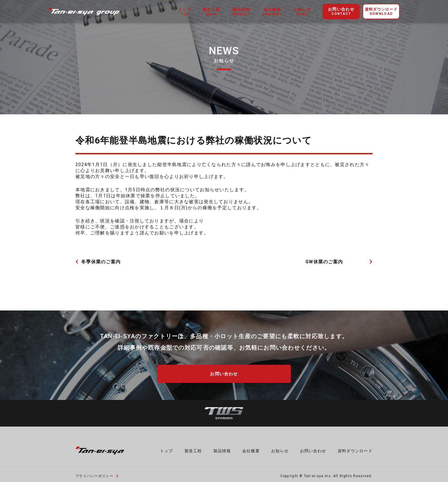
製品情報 (222, 450)
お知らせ (280, 450)
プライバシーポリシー (97, 475)
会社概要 (251, 450)
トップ (167, 450)
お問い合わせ (341, 12)
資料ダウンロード (381, 12)
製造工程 (193, 450)
